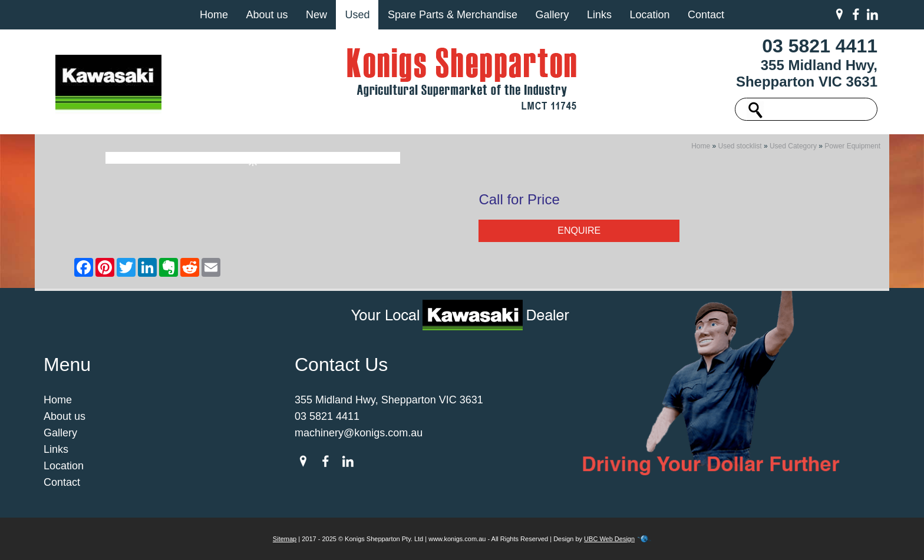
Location (649, 15)
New (316, 15)
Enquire (579, 231)
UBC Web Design (609, 539)
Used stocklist (740, 146)
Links (599, 15)
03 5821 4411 (820, 46)
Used (357, 15)
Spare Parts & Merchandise (453, 15)
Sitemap (285, 539)
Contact (706, 15)
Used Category (793, 146)
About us (267, 15)
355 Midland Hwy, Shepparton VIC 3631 (807, 73)
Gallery (552, 15)
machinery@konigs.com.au (359, 433)
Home (214, 15)
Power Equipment (852, 146)
